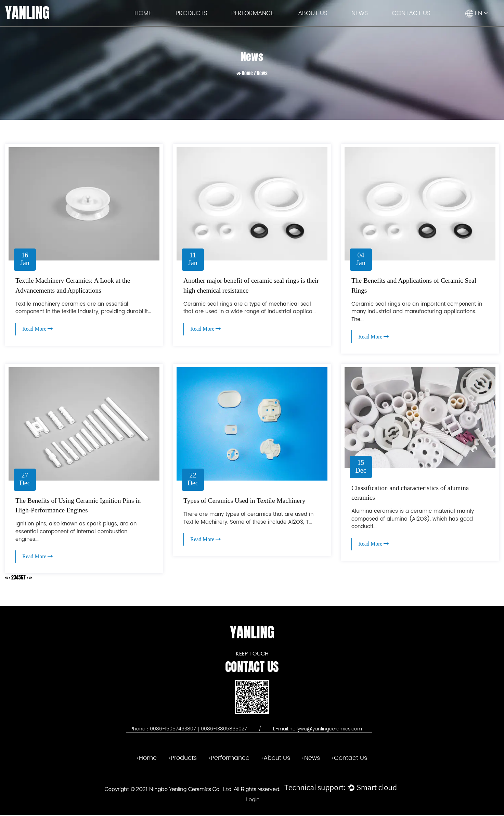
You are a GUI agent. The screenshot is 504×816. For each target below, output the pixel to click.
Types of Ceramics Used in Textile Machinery (246, 501)
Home (143, 13)
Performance (253, 13)
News (360, 13)
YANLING (27, 13)
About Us (313, 13)
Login (252, 800)
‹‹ (7, 578)
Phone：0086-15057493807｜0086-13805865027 (189, 730)
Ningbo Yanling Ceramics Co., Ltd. (190, 790)
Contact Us (411, 13)
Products (191, 13)
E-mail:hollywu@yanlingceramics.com (318, 730)
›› (30, 578)
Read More (38, 329)
